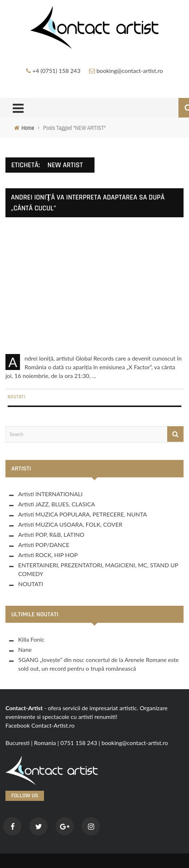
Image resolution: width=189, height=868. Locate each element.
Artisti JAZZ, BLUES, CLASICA (57, 504)
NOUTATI (17, 397)
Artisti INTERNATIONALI (50, 494)
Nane (25, 649)
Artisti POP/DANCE (44, 545)
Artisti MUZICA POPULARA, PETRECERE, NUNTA (83, 514)
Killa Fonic (31, 639)
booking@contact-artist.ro (130, 71)
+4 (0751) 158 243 (56, 71)
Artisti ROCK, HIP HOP (48, 555)
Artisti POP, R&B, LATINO (51, 534)
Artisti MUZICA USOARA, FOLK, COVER (70, 524)
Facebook (18, 725)
